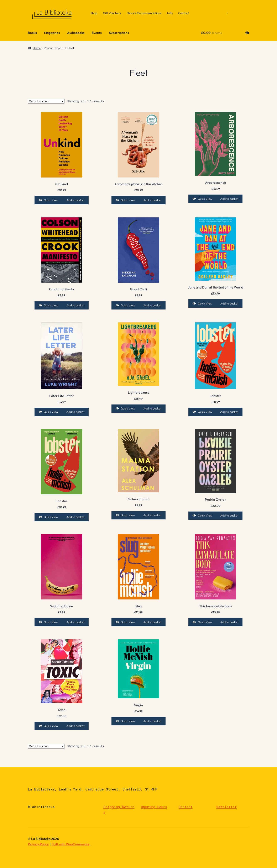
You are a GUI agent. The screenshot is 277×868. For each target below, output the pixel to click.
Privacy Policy (38, 844)
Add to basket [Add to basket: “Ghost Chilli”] (152, 305)
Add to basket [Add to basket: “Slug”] (152, 622)
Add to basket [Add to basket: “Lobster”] (229, 412)
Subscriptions (119, 33)
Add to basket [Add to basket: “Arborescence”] (229, 199)
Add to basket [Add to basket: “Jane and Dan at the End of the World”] (229, 303)
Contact (184, 13)
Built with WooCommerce (70, 844)
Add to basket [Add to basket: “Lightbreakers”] (152, 408)
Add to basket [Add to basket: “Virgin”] (152, 721)
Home (37, 48)
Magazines (52, 33)
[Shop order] (46, 101)
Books (32, 33)
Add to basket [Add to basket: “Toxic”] (75, 726)
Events (97, 33)
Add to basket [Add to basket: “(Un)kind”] (75, 200)
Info (170, 13)
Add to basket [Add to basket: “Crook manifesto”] (75, 305)
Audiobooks (76, 33)
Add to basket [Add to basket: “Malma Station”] (152, 515)
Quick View (51, 200)
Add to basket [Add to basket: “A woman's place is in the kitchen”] (152, 200)
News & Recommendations (144, 13)
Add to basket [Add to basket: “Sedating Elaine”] (75, 622)
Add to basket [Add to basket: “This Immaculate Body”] (229, 622)
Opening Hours (154, 807)
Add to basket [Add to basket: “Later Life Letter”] (75, 412)
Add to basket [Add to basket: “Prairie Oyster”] (229, 515)
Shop (94, 13)
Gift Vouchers (112, 13)
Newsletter (227, 807)
